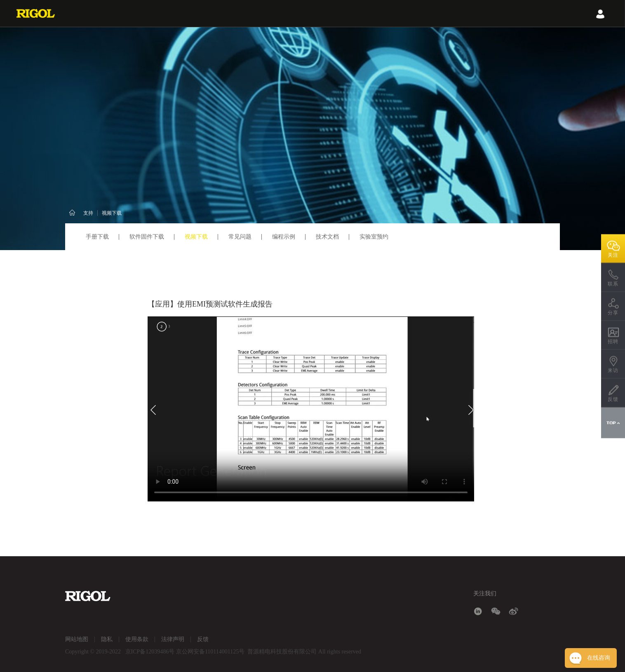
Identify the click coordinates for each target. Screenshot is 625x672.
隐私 (107, 639)
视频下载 (112, 213)
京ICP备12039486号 (150, 652)
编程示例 (284, 237)
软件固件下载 (147, 237)
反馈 (203, 639)
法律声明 (173, 639)
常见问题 (240, 237)
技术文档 (327, 237)
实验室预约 (374, 237)
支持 (88, 213)
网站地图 (77, 639)
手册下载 (97, 237)
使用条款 (137, 639)
